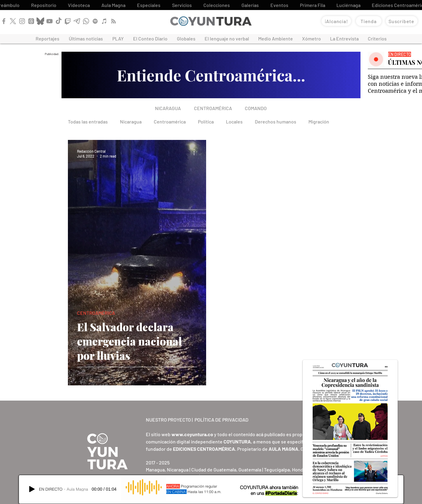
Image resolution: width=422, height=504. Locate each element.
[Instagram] (22, 21)
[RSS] (113, 21)
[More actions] (196, 153)
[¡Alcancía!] (336, 21)
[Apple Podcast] (104, 21)
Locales (234, 122)
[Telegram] (77, 21)
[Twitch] (68, 21)
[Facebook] (4, 21)
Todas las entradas (88, 122)
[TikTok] (59, 21)
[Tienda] (369, 21)
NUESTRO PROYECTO (168, 420)
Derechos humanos (276, 122)
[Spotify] (95, 21)
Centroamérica (170, 122)
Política (206, 122)
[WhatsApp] (86, 21)
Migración (319, 122)
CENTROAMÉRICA (96, 313)
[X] (13, 21)
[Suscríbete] (402, 21)
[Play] (32, 489)
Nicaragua (131, 122)
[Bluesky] (40, 21)
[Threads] (31, 21)
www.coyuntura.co (192, 434)
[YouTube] (49, 21)
